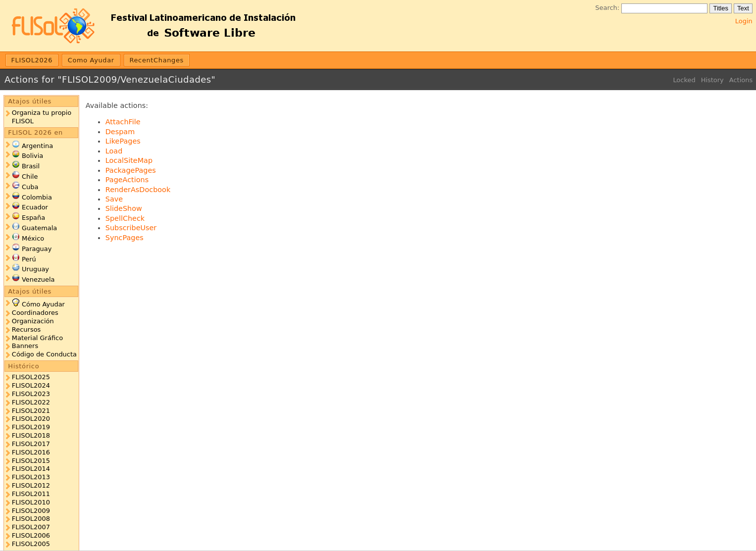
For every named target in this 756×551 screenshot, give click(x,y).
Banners (25, 346)
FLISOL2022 (31, 402)
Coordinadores (35, 313)
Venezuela (38, 279)
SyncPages (125, 238)
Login (744, 21)
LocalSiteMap (129, 160)
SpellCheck (125, 218)
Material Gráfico (37, 338)
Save (114, 199)
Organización (33, 321)
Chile (30, 176)
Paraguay (37, 249)
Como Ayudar (91, 60)
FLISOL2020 (31, 419)
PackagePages (131, 170)
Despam (120, 132)
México (33, 238)
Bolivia (32, 156)
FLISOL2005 (31, 544)
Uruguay (35, 269)
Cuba (30, 187)
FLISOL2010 (31, 502)
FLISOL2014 (31, 469)
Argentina (37, 146)
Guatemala (39, 228)
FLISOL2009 (31, 511)
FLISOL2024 (31, 385)
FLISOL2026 (32, 60)
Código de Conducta (44, 354)
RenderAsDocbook (138, 190)
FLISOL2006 (31, 535)
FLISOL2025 (31, 377)
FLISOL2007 (31, 527)
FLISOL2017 (31, 444)
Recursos (26, 329)
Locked (684, 80)
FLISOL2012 (31, 485)
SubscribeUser (131, 228)
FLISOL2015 (31, 461)
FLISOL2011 (31, 494)
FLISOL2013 (31, 477)
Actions (741, 80)
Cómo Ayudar (43, 304)
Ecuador (35, 207)
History (712, 80)
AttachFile (123, 122)
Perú (29, 259)
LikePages (123, 141)
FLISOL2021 (31, 411)
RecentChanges (156, 60)
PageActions (127, 180)
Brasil (31, 166)
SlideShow (124, 208)
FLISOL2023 (31, 394)
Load (114, 151)
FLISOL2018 (31, 435)
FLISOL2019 (31, 427)
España (33, 218)
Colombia (37, 197)
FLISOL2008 (31, 519)
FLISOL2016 (31, 452)
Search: (607, 8)
